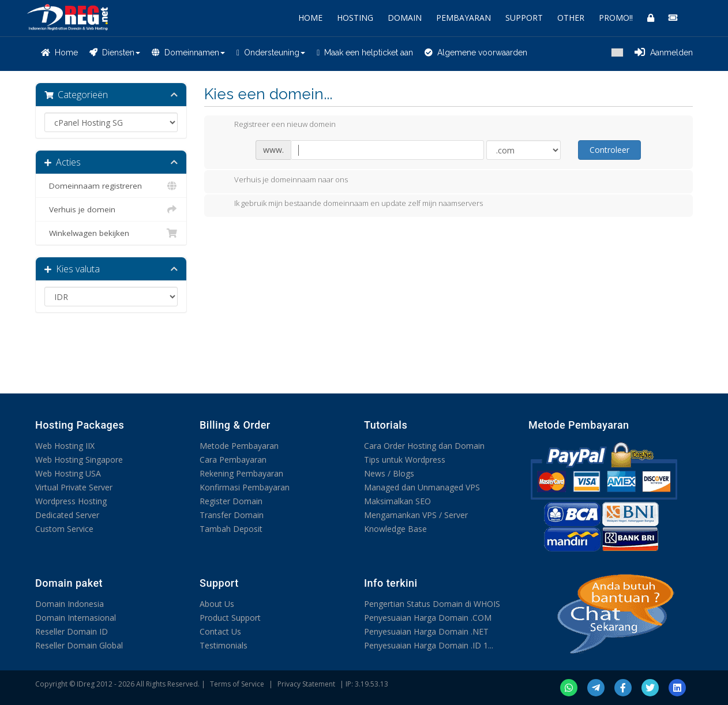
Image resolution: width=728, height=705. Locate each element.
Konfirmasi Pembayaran (245, 487)
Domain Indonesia (70, 604)
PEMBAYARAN (464, 18)
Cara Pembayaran (233, 460)
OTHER (571, 18)
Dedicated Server (67, 515)
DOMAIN (405, 18)
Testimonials (224, 645)
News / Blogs (389, 473)
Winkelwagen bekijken (111, 233)
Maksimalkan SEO (397, 501)
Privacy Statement (306, 684)
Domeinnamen (188, 52)
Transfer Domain (232, 515)
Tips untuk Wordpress (405, 460)
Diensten (115, 52)
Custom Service (64, 529)
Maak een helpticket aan (365, 52)
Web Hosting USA (68, 473)
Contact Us (220, 631)
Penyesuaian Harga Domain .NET (426, 631)
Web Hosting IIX (65, 446)
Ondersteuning (271, 52)
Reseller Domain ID (72, 631)
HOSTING (355, 18)
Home (59, 52)
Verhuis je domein (111, 209)
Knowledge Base (395, 529)
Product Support (230, 618)
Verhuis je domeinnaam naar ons (282, 181)
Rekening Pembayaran (241, 473)
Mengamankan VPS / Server (416, 515)
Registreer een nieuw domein (276, 125)
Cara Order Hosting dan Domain (424, 446)
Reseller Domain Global (79, 645)
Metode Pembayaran (239, 446)
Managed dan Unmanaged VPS (422, 487)
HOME (310, 18)
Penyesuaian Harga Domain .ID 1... (429, 645)
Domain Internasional (76, 618)
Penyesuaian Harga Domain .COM (428, 618)
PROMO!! (616, 18)
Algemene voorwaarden (476, 52)
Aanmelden (664, 52)
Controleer (609, 150)
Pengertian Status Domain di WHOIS (432, 604)
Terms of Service (237, 684)
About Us (217, 604)
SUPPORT (524, 18)
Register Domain (231, 501)
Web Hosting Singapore (79, 460)
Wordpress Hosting (71, 501)
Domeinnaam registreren (111, 186)
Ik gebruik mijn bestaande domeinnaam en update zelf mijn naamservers (349, 204)
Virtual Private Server (74, 487)
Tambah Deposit (231, 529)
